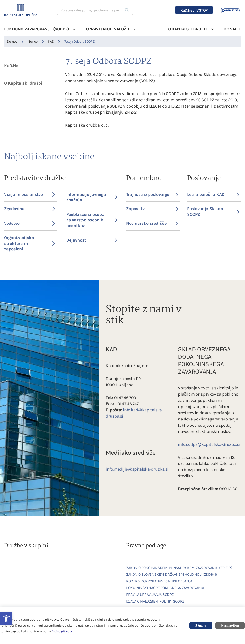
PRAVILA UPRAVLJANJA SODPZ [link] (150, 595)
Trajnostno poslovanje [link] (152, 194)
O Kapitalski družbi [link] (23, 83)
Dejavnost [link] (92, 240)
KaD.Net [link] (12, 66)
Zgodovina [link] (29, 209)
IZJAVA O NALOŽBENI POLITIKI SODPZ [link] (155, 601)
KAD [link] (51, 42)
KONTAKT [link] (233, 29)
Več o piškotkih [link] (64, 631)
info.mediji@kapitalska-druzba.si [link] (137, 469)
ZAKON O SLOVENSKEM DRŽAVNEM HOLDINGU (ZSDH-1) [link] (172, 574)
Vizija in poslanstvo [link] (29, 194)
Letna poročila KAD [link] (213, 194)
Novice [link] (33, 42)
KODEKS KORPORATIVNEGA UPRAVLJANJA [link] (159, 581)
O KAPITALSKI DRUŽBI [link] (188, 29)
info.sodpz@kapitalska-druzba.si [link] (209, 444)
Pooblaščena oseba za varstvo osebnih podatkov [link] (92, 220)
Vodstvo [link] (29, 223)
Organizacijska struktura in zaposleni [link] (29, 243)
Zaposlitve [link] (152, 209)
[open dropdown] (52, 66)
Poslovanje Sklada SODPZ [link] (213, 211)
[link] (17, 568)
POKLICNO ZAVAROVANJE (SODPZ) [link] (37, 29)
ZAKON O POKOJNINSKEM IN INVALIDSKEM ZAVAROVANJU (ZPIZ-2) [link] (179, 568)
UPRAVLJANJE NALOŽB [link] (108, 29)
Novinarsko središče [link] (152, 223)
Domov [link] (12, 42)
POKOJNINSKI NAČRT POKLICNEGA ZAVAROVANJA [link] (165, 588)
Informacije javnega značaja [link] (92, 197)
